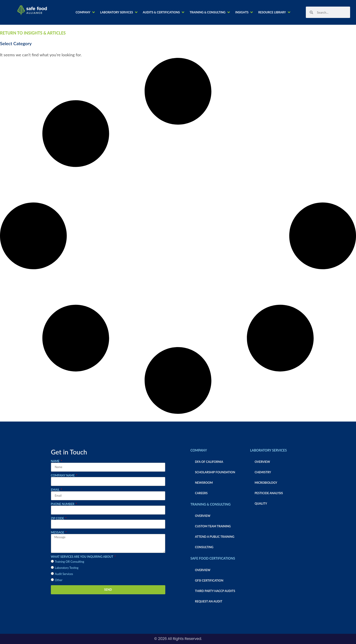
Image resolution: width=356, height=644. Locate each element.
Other (59, 580)
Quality (261, 503)
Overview (203, 516)
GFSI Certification (209, 580)
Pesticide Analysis (269, 493)
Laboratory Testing (67, 568)
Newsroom (204, 483)
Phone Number (63, 504)
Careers (201, 493)
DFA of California (209, 462)
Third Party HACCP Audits (215, 591)
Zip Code (58, 518)
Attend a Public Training (215, 537)
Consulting (204, 547)
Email (56, 490)
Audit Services (64, 574)
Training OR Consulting (70, 562)
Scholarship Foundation (215, 472)
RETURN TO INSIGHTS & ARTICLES (33, 33)
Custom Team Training (213, 526)
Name (56, 461)
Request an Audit (209, 601)
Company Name (63, 475)
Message (58, 532)
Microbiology (266, 483)
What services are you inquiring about (82, 557)
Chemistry (263, 472)
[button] (86, 12)
